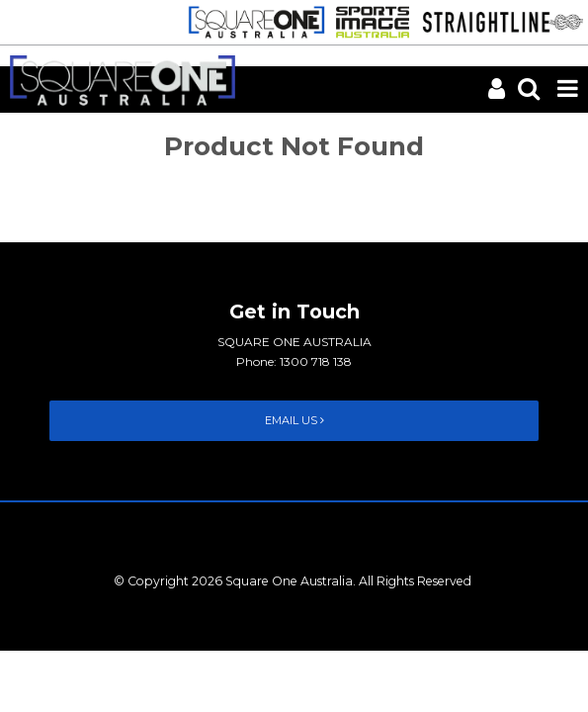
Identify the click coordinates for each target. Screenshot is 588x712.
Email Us (294, 420)
